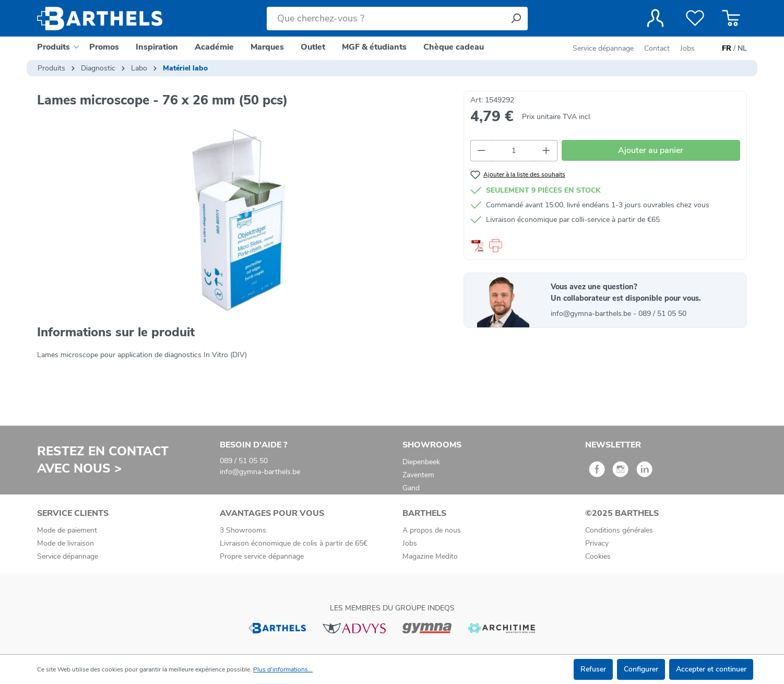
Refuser (593, 669)
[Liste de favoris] (695, 18)
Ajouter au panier (651, 150)
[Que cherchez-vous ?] (385, 19)
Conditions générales (619, 530)
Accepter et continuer (711, 669)
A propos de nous (432, 530)
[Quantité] (514, 151)
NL (742, 49)
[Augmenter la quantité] (547, 151)
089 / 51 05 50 (662, 314)
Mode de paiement (67, 530)
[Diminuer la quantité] (481, 151)
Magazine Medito (430, 556)
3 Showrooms (243, 530)
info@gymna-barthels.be (592, 314)
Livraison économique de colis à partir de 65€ (294, 543)
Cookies (598, 556)
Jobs (687, 48)
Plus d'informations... (283, 669)
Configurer (641, 669)
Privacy (597, 543)
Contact (657, 48)
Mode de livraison (66, 543)
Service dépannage (604, 48)
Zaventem (418, 475)
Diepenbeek (421, 462)
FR (727, 49)
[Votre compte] (655, 18)
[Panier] (731, 18)
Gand (411, 488)
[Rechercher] (516, 19)
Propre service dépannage (262, 556)
